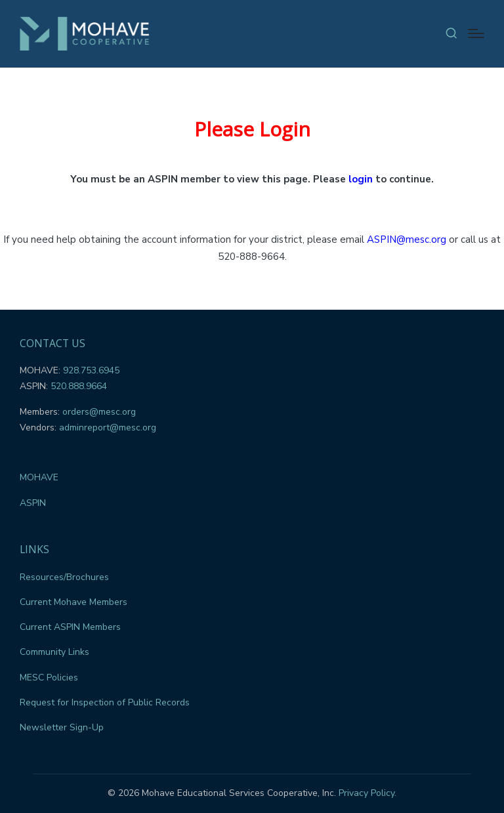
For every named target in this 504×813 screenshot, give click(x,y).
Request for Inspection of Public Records (105, 702)
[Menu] (476, 33)
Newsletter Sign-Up (62, 727)
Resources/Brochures (64, 577)
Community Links (54, 652)
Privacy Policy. (367, 793)
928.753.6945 (91, 370)
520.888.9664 (79, 386)
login (361, 179)
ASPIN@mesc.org (407, 240)
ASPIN (33, 503)
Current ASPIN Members (70, 627)
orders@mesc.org (99, 412)
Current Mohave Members (73, 602)
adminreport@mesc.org (108, 427)
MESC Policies (49, 677)
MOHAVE (39, 477)
